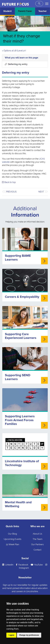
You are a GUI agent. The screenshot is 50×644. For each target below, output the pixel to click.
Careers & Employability (22, 297)
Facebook (22, 565)
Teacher (43, 11)
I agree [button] (11, 635)
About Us (37, 534)
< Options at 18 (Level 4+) (14, 51)
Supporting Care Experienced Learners (21, 336)
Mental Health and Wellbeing (18, 504)
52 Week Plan (13, 544)
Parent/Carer (25, 11)
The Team (38, 539)
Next (41, 192)
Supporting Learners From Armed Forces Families (20, 420)
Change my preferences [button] (29, 635)
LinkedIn (8, 565)
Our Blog (12, 534)
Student (7, 11)
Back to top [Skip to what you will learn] (9, 182)
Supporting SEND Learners (18, 377)
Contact (37, 550)
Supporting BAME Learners (18, 258)
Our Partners (37, 544)
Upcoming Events (13, 539)
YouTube (37, 565)
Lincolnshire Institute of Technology (22, 463)
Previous (11, 192)
